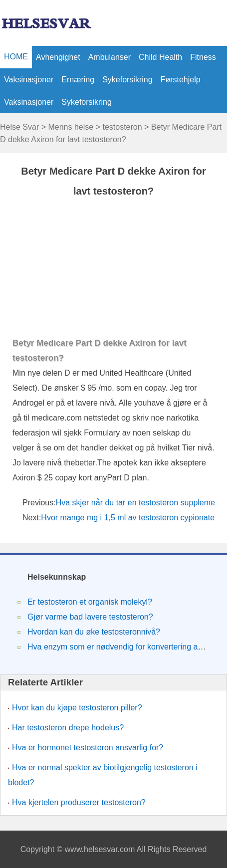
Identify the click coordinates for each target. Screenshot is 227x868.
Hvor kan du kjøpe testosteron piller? (77, 708)
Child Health (160, 57)
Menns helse (71, 127)
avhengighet (58, 57)
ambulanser (110, 57)
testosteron (122, 127)
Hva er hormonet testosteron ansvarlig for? (88, 748)
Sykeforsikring (127, 80)
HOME (16, 57)
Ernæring (78, 80)
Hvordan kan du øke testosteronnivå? (94, 632)
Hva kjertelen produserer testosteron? (79, 802)
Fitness (203, 57)
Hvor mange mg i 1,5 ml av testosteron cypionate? (131, 518)
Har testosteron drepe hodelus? (68, 728)
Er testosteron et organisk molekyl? (90, 602)
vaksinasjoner (29, 80)
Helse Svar (19, 127)
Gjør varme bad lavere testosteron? (90, 617)
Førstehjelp (181, 80)
